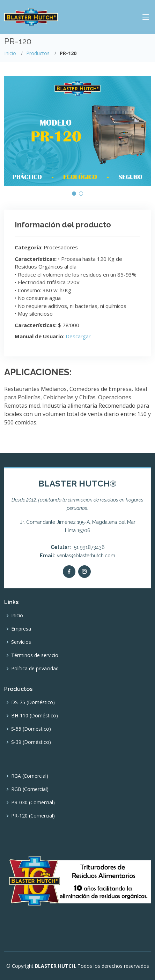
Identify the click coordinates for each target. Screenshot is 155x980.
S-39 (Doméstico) (31, 742)
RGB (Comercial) (30, 789)
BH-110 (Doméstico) (35, 716)
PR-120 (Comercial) (33, 816)
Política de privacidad (35, 669)
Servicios (21, 642)
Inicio (10, 53)
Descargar (78, 336)
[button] (74, 194)
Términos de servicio (35, 655)
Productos (38, 53)
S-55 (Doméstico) (31, 729)
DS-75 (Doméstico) (33, 702)
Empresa (21, 629)
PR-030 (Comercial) (33, 802)
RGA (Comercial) (30, 776)
